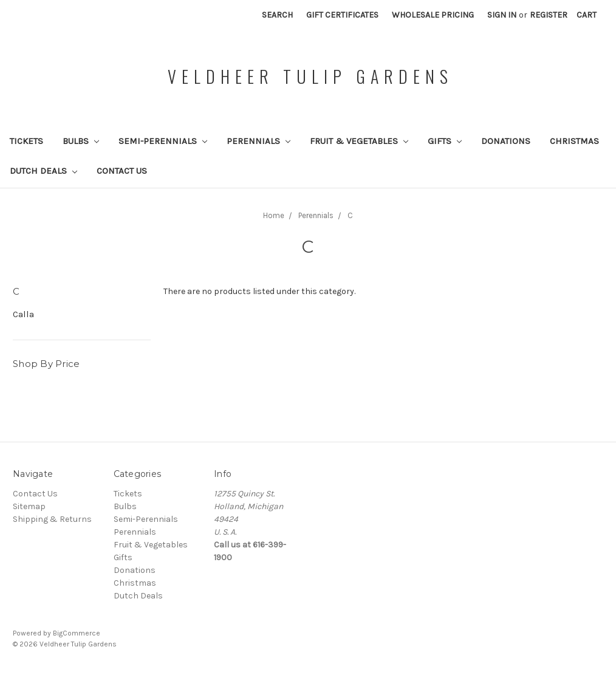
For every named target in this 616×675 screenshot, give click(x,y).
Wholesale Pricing (433, 15)
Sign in (502, 15)
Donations (506, 141)
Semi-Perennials (163, 141)
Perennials (258, 141)
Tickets (26, 141)
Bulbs (81, 141)
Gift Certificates (342, 15)
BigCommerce (77, 633)
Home (274, 215)
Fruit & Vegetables (359, 141)
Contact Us (122, 171)
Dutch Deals (43, 171)
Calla (23, 314)
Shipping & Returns (52, 519)
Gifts (445, 141)
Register (549, 15)
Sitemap (29, 506)
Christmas (574, 141)
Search (277, 15)
